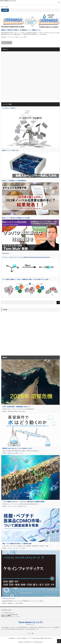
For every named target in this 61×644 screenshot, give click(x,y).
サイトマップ (29, 638)
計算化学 (21, 603)
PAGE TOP (59, 641)
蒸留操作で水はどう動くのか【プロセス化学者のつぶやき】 (17, 448)
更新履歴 (24, 638)
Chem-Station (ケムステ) (30, 622)
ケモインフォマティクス (9, 599)
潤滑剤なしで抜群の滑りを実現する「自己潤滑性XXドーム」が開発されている (21, 30)
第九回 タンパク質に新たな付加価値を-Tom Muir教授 (16, 218)
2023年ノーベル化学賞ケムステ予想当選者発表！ (14, 181)
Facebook (34, 638)
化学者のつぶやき (18, 411)
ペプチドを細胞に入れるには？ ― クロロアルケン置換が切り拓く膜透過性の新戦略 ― (24, 502)
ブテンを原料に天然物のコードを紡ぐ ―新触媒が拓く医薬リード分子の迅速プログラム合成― (26, 279)
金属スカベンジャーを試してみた (10, 150)
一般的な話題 (10, 411)
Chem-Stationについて (13, 638)
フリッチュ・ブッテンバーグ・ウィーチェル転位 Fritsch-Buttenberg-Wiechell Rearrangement (26, 257)
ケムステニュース (11, 37)
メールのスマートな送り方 (9, 108)
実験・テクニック (19, 453)
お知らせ (19, 638)
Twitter (38, 638)
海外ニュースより (19, 37)
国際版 (42, 638)
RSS (33, 633)
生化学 (25, 37)
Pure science (5, 253)
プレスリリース (19, 548)
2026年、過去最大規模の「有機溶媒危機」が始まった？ (16, 407)
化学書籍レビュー (11, 603)
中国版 (45, 638)
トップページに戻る (7, 43)
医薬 (24, 548)
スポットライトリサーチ (13, 506)
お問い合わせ (50, 638)
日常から (24, 411)
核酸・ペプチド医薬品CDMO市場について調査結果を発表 (17, 544)
